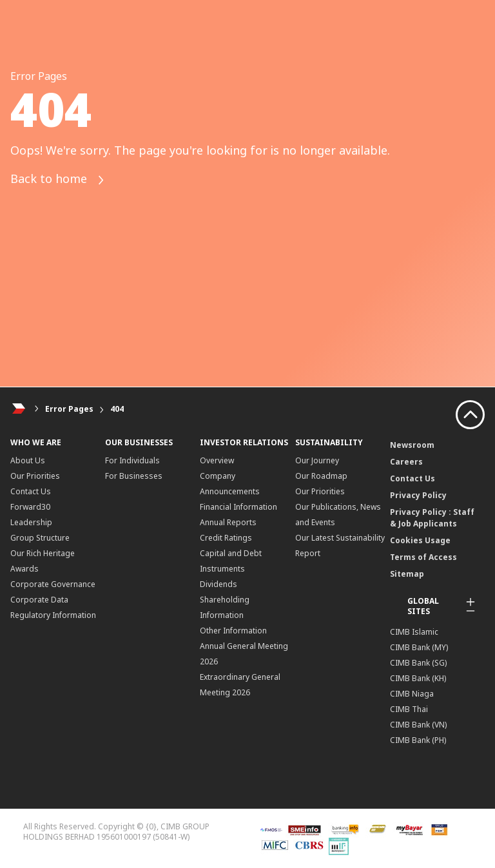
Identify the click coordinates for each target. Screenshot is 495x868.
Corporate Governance (53, 584)
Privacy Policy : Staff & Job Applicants (432, 518)
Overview (217, 460)
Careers (406, 462)
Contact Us (31, 491)
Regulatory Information (53, 615)
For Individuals (132, 460)
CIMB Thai (409, 709)
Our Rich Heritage (43, 553)
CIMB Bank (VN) (418, 725)
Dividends (218, 584)
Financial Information (238, 507)
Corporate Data (39, 600)
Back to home (58, 180)
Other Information (233, 631)
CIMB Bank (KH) (418, 678)
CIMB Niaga (412, 694)
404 (117, 409)
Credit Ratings (226, 538)
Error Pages (69, 409)
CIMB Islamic (414, 632)
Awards (24, 569)
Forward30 (30, 507)
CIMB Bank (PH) (418, 740)
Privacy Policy (418, 495)
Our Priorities (35, 476)
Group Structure (40, 538)
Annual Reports (228, 522)
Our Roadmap (321, 476)
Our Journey (317, 460)
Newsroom (412, 445)
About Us (28, 460)
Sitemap (407, 574)
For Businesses (134, 476)
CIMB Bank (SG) (418, 663)
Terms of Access (423, 557)
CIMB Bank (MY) (419, 647)
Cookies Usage (420, 540)
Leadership (31, 522)
